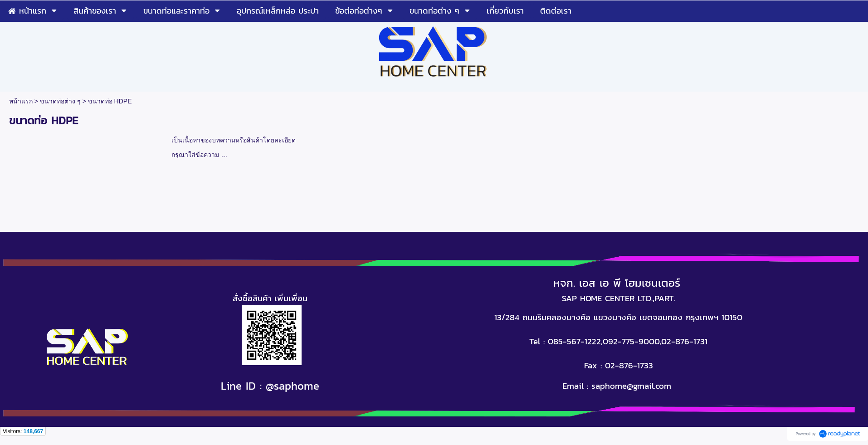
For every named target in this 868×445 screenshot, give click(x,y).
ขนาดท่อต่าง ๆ (60, 101)
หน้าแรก (21, 101)
